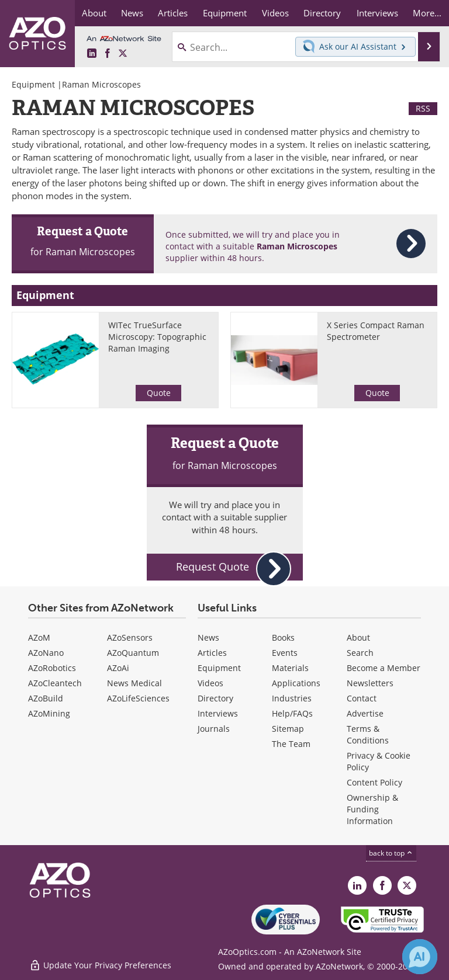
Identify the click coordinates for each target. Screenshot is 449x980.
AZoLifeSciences (138, 698)
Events (285, 653)
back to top (391, 853)
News (208, 637)
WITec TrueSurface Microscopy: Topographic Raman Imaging (157, 337)
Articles (212, 653)
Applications (296, 683)
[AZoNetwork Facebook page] (108, 54)
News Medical (134, 683)
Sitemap (288, 729)
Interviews (218, 713)
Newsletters (370, 683)
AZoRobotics (52, 668)
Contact (362, 698)
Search (360, 653)
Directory (215, 698)
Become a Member (384, 668)
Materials (290, 668)
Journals (214, 729)
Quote (159, 393)
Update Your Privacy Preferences (100, 965)
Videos (210, 683)
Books (283, 637)
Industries (292, 698)
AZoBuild (46, 698)
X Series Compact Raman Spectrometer (376, 331)
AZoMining (49, 713)
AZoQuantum (133, 653)
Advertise (365, 713)
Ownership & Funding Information (372, 809)
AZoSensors (130, 637)
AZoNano (46, 653)
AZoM (39, 637)
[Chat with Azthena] (420, 957)
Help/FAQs (292, 713)
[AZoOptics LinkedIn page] (92, 54)
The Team (291, 744)
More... (427, 13)
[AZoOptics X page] (123, 54)
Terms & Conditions (368, 734)
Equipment (33, 84)
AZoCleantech (55, 683)
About (358, 637)
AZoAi (118, 668)
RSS (423, 108)
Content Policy (374, 782)
